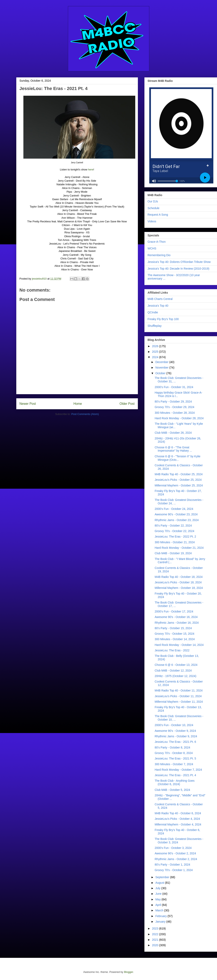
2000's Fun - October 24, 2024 (174, 509)
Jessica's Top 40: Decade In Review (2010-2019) (179, 269)
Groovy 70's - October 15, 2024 (174, 634)
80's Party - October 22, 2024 (173, 526)
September (163, 877)
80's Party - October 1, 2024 (172, 865)
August (160, 883)
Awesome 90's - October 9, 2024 (175, 731)
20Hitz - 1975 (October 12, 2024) (175, 676)
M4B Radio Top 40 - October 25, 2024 (179, 474)
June (159, 894)
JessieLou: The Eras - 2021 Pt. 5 (175, 758)
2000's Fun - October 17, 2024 (174, 611)
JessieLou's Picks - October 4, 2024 (177, 819)
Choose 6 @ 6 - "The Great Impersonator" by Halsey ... (173, 449)
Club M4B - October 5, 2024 (172, 790)
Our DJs (153, 201)
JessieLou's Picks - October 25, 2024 (178, 480)
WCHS (152, 248)
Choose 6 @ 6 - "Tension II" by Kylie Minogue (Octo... (177, 458)
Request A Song (158, 215)
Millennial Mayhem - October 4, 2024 (178, 824)
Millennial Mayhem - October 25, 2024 (179, 485)
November (162, 368)
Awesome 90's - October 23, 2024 (176, 514)
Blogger (129, 972)
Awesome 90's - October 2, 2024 (175, 853)
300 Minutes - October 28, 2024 (175, 413)
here (91, 170)
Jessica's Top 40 (158, 306)
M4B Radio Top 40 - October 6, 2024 (178, 813)
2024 (155, 357)
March (160, 910)
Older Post (127, 404)
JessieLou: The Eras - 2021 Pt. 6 (175, 742)
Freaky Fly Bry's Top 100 (163, 319)
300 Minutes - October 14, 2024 (175, 639)
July (158, 888)
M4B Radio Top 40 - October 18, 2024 (179, 577)
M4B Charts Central (160, 299)
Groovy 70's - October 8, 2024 (174, 753)
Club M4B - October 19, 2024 (173, 553)
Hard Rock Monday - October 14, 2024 (179, 645)
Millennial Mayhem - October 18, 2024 (179, 588)
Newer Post (28, 404)
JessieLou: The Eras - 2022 (172, 650)
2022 (155, 934)
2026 (155, 346)
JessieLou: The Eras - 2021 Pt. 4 (175, 775)
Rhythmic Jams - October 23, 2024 (177, 520)
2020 (155, 945)
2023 (155, 928)
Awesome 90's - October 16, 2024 (176, 617)
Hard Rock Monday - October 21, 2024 (179, 548)
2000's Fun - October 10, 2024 (174, 725)
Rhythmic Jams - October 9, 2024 (176, 736)
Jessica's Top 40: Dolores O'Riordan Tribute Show (179, 262)
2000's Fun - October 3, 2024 (173, 848)
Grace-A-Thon (157, 242)
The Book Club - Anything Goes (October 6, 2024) (174, 782)
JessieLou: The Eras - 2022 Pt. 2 (175, 537)
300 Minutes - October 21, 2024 (175, 542)
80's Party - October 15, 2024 (173, 628)
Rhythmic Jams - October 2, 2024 (176, 859)
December (162, 362)
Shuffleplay (155, 326)
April (159, 905)
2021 (155, 940)
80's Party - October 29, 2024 (173, 402)
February (161, 916)
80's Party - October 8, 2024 (172, 747)
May (158, 899)
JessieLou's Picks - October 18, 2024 (178, 582)
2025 (155, 352)
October (161, 373)
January (161, 922)
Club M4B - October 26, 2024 (173, 433)
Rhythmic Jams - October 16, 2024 (177, 623)
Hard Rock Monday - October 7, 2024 (178, 770)
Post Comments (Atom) (85, 414)
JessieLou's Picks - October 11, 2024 (178, 696)
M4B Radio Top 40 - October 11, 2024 (179, 690)
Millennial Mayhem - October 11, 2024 (179, 702)
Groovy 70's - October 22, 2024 (174, 531)
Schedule (154, 208)
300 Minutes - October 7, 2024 (174, 764)
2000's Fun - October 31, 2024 (174, 387)
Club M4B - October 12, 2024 (173, 671)
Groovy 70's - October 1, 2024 (174, 870)
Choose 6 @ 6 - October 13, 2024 (176, 665)
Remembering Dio (159, 255)
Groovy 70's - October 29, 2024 (174, 407)
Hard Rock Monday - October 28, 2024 (179, 418)
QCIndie (153, 312)
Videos (152, 221)
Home (78, 404)
